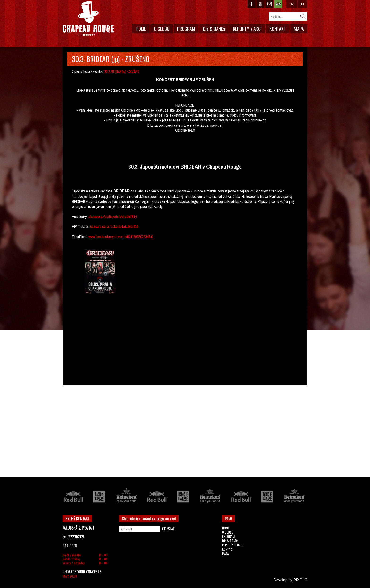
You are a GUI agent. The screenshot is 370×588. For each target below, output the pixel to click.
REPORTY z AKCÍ (247, 29)
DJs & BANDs (214, 29)
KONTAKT (278, 29)
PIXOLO (300, 580)
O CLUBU (162, 29)
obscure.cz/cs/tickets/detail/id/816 (114, 226)
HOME (141, 29)
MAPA (299, 29)
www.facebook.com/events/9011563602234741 (121, 237)
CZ (292, 4)
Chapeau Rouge (81, 71)
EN (303, 4)
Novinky (97, 71)
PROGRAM (186, 29)
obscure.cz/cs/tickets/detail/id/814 (113, 217)
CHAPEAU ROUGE (88, 19)
